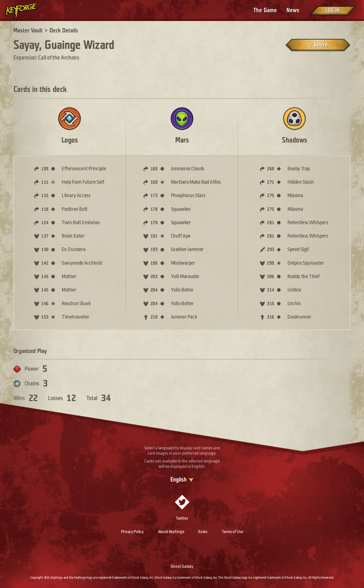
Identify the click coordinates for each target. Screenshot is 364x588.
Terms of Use (232, 532)
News (293, 10)
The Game (265, 10)
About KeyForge (171, 532)
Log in (333, 10)
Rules (203, 532)
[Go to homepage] (25, 11)
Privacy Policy (132, 532)
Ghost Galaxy (182, 566)
